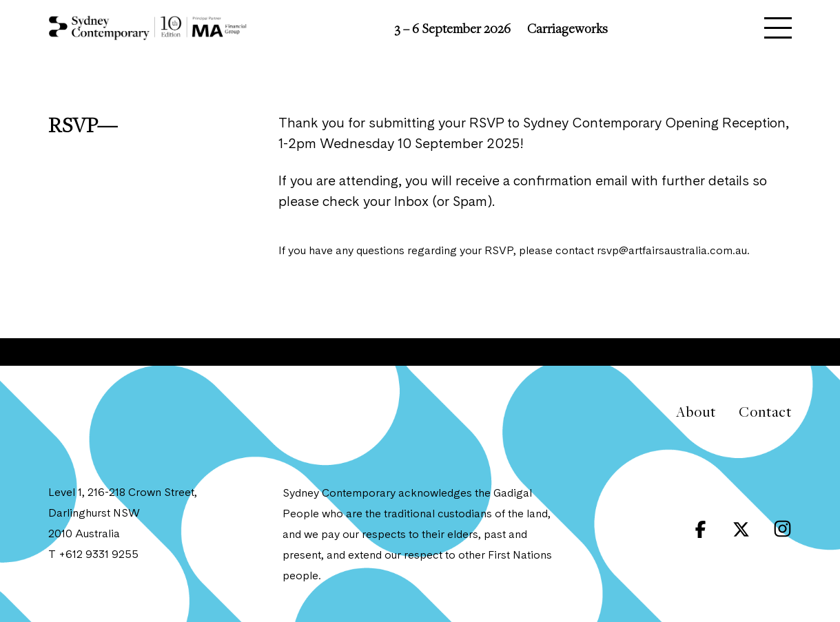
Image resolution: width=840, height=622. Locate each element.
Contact (765, 412)
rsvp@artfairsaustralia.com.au (672, 251)
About (696, 412)
